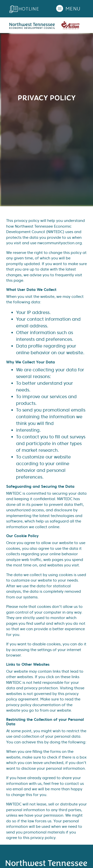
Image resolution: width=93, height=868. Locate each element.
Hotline (29, 9)
